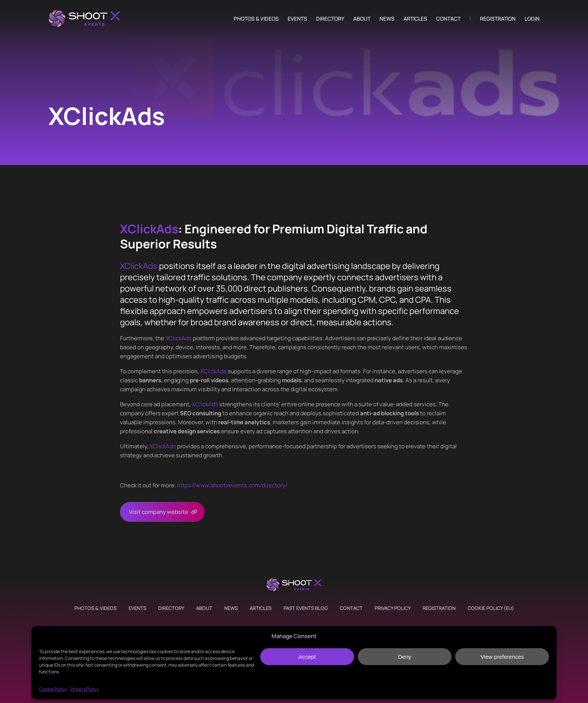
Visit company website (159, 512)
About (362, 19)
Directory (330, 19)
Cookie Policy (53, 689)
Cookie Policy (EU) (491, 608)
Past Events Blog (306, 608)
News (387, 19)
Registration (498, 19)
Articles (415, 19)
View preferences (502, 657)
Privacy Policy (85, 689)
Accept (307, 657)
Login (532, 19)
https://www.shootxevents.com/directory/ (232, 485)
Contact (448, 19)
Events (297, 19)
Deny (404, 657)
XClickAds (149, 229)
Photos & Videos (256, 19)
